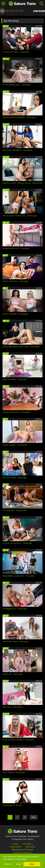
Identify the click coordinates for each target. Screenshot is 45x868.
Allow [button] (32, 864)
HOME (15, 844)
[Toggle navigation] (3, 4)
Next (34, 817)
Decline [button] (19, 864)
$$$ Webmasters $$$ (22, 850)
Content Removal (22, 853)
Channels (28, 844)
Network (31, 847)
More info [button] (8, 864)
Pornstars (15, 847)
